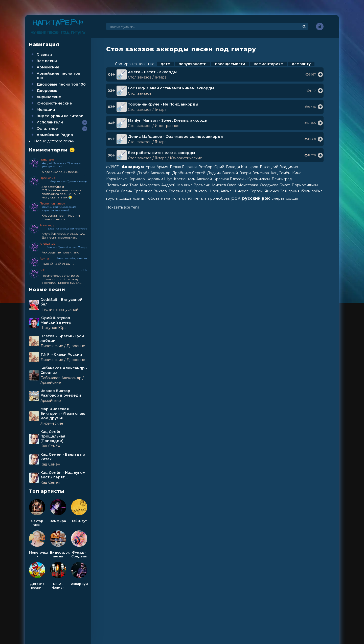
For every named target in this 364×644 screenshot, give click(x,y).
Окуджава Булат (275, 185)
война (317, 191)
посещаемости (230, 64)
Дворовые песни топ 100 (61, 84)
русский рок (256, 198)
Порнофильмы (305, 185)
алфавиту (301, 64)
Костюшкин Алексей (193, 179)
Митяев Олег (224, 185)
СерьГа (113, 191)
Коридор (137, 179)
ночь (176, 198)
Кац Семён (281, 173)
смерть (278, 198)
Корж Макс (116, 179)
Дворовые (47, 91)
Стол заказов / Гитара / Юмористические (165, 158)
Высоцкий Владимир (279, 167)
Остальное (47, 128)
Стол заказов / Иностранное (154, 126)
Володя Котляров (242, 167)
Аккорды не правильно (61, 252)
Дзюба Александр (154, 173)
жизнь (138, 198)
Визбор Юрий (211, 167)
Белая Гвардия (183, 167)
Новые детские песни (54, 141)
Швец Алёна (220, 191)
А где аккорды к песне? (61, 172)
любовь (152, 198)
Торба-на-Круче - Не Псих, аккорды (163, 104)
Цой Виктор (196, 191)
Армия (162, 167)
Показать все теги (123, 207)
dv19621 (113, 167)
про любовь (219, 198)
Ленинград (282, 179)
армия (294, 191)
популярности (193, 64)
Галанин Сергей (121, 173)
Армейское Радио (55, 135)
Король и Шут (159, 179)
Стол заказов (140, 93)
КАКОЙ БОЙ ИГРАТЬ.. (59, 264)
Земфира (261, 173)
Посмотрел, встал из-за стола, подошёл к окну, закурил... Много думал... (62, 279)
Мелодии (46, 110)
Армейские (48, 67)
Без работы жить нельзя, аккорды (161, 153)
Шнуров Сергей (248, 191)
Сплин (127, 191)
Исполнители (50, 122)
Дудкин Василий (222, 173)
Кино (297, 173)
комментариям (269, 64)
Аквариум (133, 167)
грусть (112, 198)
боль (306, 191)
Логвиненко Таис (122, 185)
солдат (292, 198)
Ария (150, 167)
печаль (200, 198)
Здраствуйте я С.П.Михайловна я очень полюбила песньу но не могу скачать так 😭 (61, 192)
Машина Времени (194, 185)
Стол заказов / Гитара (147, 77)
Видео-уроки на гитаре (60, 116)
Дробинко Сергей (189, 173)
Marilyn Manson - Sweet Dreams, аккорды (168, 120)
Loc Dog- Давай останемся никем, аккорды (171, 88)
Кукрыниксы (258, 179)
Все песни (47, 61)
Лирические (49, 97)
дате (165, 64)
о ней (187, 198)
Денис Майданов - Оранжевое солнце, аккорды (176, 137)
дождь (125, 198)
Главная (44, 55)
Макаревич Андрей (158, 185)
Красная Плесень (230, 179)
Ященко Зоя (276, 191)
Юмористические (54, 103)
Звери (245, 173)
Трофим (176, 191)
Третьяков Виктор (150, 191)
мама (166, 198)
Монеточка (248, 185)
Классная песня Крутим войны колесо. (61, 217)
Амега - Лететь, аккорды (152, 72)
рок (236, 198)
